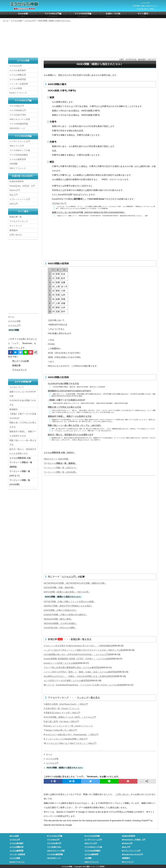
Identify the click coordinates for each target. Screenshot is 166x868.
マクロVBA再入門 (18, 110)
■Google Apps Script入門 (132, 854)
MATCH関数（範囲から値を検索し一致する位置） (67, 592)
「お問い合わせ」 (123, 794)
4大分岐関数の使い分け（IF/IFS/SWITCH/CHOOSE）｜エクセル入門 (76, 654)
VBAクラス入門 (17, 146)
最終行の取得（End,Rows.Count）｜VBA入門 (67, 704)
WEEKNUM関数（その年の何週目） (61, 623)
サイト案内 (143, 15)
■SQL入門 (126, 847)
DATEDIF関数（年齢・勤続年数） (59, 587)
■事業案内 (126, 858)
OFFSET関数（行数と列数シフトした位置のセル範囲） (70, 602)
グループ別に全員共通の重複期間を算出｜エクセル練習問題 (72, 667)
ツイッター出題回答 (19, 84)
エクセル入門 (69, 577)
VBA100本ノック (17, 128)
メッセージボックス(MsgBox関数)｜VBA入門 (66, 739)
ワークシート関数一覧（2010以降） (61, 472)
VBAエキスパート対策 (20, 119)
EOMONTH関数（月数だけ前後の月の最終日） (66, 615)
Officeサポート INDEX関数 (56, 459)
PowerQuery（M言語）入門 (22, 186)
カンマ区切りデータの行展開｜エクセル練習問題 (67, 680)
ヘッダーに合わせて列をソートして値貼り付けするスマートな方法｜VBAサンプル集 (83, 650)
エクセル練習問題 (18, 79)
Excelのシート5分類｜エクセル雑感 (60, 663)
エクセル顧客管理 (18, 159)
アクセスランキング (59, 697)
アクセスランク (19, 370)
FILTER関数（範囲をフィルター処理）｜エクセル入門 (71, 717)
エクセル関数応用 (18, 75)
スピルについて (59, 203)
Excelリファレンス (18, 93)
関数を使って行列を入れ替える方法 (64, 407)
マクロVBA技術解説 (19, 155)
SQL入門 (13, 195)
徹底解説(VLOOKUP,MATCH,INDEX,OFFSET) (69, 391)
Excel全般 (23, 15)
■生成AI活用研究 (129, 836)
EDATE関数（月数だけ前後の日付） (61, 610)
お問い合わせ (16, 235)
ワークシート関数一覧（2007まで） (61, 468)
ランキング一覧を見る (88, 697)
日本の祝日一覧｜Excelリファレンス (62, 708)
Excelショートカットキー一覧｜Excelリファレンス (69, 726)
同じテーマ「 (55, 577)
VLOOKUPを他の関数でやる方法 (63, 384)
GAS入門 (14, 204)
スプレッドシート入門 (20, 199)
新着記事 (56, 639)
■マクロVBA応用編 (92, 836)
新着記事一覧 (16, 217)
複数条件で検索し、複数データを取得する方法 (70, 416)
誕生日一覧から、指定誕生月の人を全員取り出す (71, 435)
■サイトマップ (128, 861)
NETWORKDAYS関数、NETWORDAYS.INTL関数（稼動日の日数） (75, 583)
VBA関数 (13, 164)
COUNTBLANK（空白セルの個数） (60, 628)
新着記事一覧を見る (81, 639)
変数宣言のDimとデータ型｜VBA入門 (63, 712)
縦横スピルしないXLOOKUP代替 (23, 394)
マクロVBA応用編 (83, 15)
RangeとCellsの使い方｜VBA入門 (61, 730)
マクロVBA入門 (17, 106)
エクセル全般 (52, 758)
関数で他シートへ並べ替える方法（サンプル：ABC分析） (75, 426)
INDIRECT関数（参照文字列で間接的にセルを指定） (68, 606)
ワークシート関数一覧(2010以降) (20, 482)
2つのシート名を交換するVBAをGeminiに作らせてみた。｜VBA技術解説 (78, 645)
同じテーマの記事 (21, 361)
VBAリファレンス (18, 168)
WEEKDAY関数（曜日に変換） (58, 619)
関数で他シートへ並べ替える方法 (23, 443)
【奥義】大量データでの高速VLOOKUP (66, 400)
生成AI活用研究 (17, 181)
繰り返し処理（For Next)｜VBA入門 (62, 721)
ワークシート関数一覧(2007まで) (20, 474)
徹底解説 (13, 409)
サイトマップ (16, 226)
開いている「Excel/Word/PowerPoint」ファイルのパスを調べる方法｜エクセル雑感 (83, 685)
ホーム (49, 754)
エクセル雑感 (16, 88)
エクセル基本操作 (18, 70)
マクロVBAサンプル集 (20, 150)
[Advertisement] (83, 40)
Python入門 (15, 190)
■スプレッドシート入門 (131, 850)
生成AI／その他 (113, 15)
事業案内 (13, 230)
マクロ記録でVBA (18, 115)
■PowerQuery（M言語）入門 (134, 839)
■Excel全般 (14, 836)
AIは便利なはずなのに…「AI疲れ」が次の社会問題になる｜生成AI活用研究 (79, 676)
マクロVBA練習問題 (19, 124)
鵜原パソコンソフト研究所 (95, 866)
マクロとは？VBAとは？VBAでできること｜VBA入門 (71, 743)
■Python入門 (127, 843)
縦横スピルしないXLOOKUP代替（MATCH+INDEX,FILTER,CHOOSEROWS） (89, 212)
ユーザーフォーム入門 (20, 141)
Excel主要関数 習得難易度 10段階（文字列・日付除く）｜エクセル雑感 (77, 659)
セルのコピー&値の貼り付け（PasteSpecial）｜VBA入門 (72, 734)
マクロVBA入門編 (53, 15)
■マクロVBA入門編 (55, 836)
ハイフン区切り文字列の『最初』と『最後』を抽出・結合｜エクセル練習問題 (80, 672)
